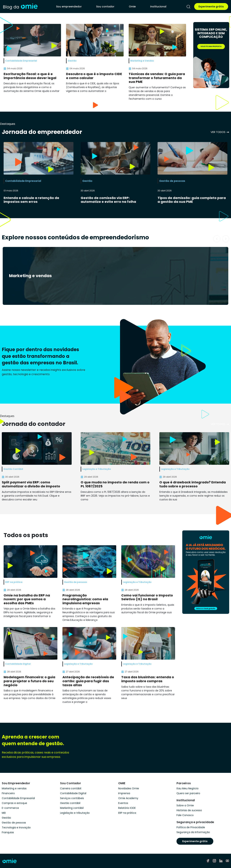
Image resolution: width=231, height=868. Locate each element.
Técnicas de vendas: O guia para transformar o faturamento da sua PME (157, 78)
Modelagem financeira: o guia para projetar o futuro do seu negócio (29, 681)
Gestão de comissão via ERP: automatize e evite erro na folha (108, 200)
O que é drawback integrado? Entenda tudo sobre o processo (193, 484)
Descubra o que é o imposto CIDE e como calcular (94, 76)
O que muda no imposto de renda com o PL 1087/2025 (115, 484)
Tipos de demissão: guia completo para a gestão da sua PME (192, 200)
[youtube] (227, 861)
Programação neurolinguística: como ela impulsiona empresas (85, 599)
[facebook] (208, 861)
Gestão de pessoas (172, 181)
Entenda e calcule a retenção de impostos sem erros (31, 200)
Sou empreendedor (69, 7)
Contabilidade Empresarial (23, 181)
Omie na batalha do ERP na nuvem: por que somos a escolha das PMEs (27, 599)
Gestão (87, 181)
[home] (20, 6)
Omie (132, 7)
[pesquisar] (188, 7)
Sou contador (105, 7)
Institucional (158, 7)
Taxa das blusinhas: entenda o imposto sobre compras (148, 679)
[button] (217, 239)
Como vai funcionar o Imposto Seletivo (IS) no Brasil (147, 597)
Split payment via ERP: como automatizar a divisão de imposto (31, 484)
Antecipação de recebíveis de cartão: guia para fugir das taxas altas (88, 681)
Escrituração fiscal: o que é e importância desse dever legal (30, 76)
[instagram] (214, 861)
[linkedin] (221, 861)
